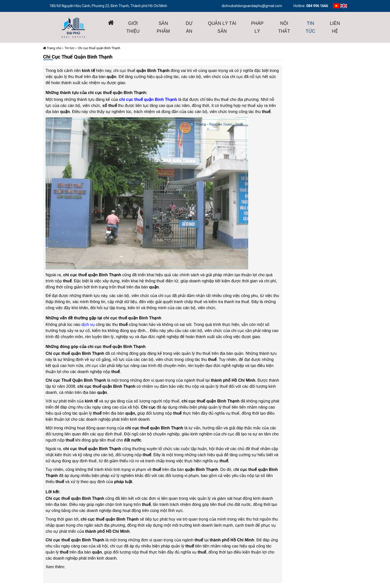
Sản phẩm (163, 27)
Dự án (189, 27)
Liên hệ (335, 27)
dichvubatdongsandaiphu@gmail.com (252, 6)
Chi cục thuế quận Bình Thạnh (99, 48)
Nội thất (284, 27)
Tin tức (310, 27)
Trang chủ (52, 48)
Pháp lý (257, 27)
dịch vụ (88, 325)
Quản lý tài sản (222, 27)
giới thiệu (133, 27)
